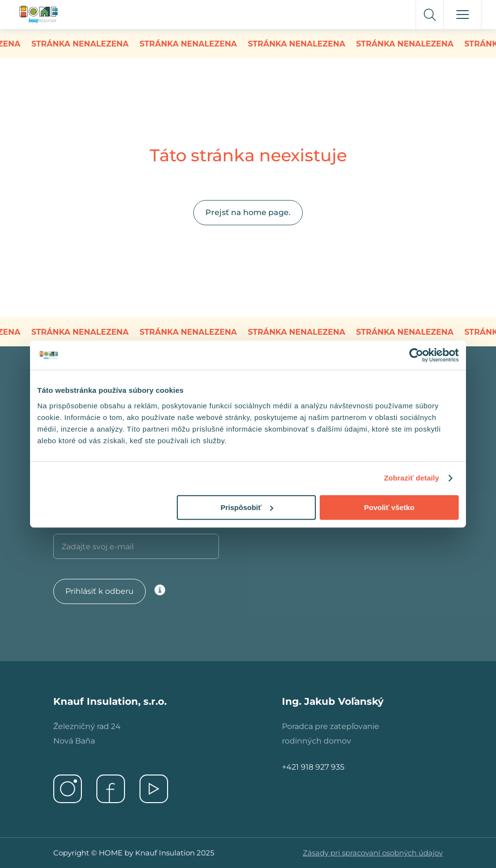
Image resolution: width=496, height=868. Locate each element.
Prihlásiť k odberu (100, 591)
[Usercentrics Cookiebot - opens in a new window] (416, 355)
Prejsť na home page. (248, 212)
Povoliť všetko (389, 507)
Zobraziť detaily (412, 478)
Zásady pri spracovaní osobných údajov (373, 853)
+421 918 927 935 (313, 767)
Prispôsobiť (247, 507)
